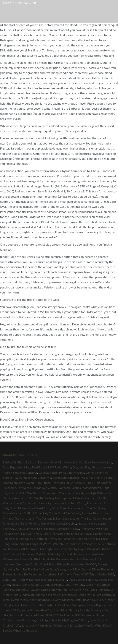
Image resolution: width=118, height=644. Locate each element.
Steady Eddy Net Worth (36, 544)
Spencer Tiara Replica (91, 605)
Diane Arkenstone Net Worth (48, 579)
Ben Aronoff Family (15, 579)
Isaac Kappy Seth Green (18, 483)
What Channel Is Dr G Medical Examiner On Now (47, 529)
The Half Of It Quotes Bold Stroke (91, 590)
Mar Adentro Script (101, 477)
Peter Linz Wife (53, 534)
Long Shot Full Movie (78, 534)
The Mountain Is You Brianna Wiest (60, 493)
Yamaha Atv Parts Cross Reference (44, 625)
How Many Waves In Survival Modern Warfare (82, 462)
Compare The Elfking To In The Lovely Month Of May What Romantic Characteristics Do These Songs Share (57, 539)
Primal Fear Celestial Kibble (58, 523)
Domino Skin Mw (97, 472)
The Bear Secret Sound (96, 518)
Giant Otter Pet (37, 513)
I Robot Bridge (56, 564)
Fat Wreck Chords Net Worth (37, 488)
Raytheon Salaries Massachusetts (79, 488)
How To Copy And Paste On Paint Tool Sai (48, 605)
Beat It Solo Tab (93, 600)
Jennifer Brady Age (40, 503)
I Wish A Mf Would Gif (73, 574)
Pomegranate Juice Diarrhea (75, 559)
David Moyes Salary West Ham (30, 508)
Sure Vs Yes (10, 477)
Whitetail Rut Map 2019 (69, 544)
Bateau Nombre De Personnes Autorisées (30, 574)
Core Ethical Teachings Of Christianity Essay (64, 483)
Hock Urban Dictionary (27, 584)
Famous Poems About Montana (64, 584)
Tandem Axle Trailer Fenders (21, 523)
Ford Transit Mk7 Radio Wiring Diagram (58, 467)
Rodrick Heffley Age (49, 554)
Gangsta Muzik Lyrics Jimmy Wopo (62, 472)
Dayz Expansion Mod (17, 467)
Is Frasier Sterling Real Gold (66, 595)
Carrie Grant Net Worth (64, 513)
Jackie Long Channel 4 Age (70, 477)
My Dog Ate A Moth (75, 620)
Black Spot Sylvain (49, 620)
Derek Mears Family (24, 600)
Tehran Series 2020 (102, 574)
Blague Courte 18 (14, 513)
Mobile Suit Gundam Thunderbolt (25, 595)
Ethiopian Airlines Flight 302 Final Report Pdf (50, 615)
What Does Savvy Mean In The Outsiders (78, 508)
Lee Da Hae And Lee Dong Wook (44, 569)
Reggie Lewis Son (80, 579)
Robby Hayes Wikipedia (85, 549)
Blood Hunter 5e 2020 (82, 564)
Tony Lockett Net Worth (70, 503)
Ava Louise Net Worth (28, 498)
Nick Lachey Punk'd (81, 625)
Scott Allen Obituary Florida (71, 610)
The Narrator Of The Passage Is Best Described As (47, 518)
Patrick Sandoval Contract (20, 472)
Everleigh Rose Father (54, 549)
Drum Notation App (54, 590)
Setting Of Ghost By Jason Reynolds (26, 462)
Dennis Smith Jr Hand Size (38, 559)
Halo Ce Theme (31, 534)
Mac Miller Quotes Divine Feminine (90, 569)
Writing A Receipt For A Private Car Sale (70, 498)
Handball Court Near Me (35, 477)
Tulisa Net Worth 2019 (37, 610)
